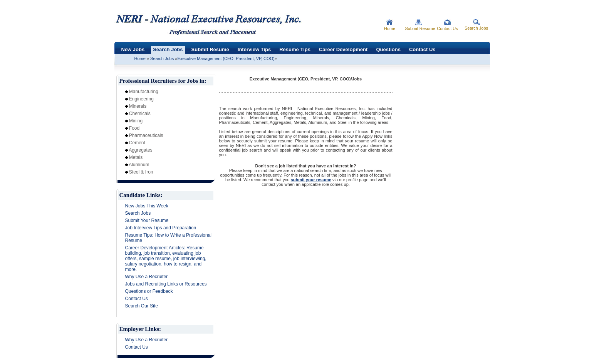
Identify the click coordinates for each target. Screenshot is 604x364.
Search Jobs (168, 49)
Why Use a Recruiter (147, 277)
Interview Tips (254, 49)
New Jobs (133, 49)
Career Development (343, 49)
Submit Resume (210, 49)
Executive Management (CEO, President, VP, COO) (226, 58)
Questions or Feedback (149, 291)
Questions (388, 49)
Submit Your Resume (147, 220)
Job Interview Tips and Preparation (161, 228)
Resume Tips (295, 49)
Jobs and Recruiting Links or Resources (166, 284)
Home (140, 58)
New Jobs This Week (147, 206)
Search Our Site (142, 306)
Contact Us (422, 49)
